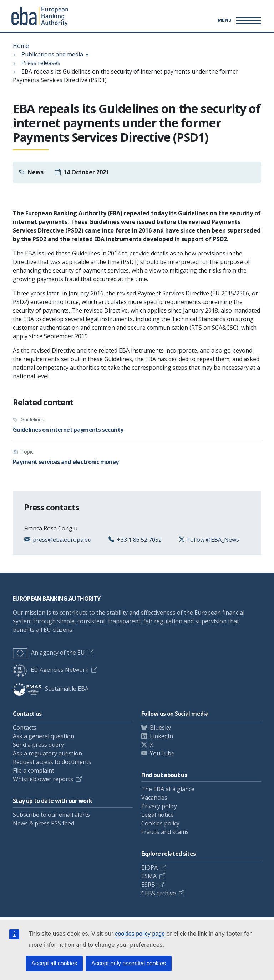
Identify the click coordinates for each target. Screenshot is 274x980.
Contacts (25, 727)
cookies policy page (140, 934)
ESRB (148, 885)
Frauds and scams (165, 832)
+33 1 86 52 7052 (139, 540)
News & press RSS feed (44, 823)
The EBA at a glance (168, 789)
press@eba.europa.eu (62, 540)
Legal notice (158, 815)
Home (21, 46)
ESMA (149, 876)
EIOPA (149, 867)
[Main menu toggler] (239, 20)
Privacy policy (159, 806)
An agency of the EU (49, 652)
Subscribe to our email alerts (51, 815)
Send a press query (38, 745)
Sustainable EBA (51, 689)
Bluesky (160, 727)
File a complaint (34, 770)
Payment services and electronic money (66, 462)
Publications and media (52, 54)
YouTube (162, 753)
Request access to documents (52, 762)
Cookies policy (160, 823)
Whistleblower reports (43, 779)
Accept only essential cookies (129, 963)
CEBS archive (159, 893)
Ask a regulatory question (47, 753)
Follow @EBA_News (213, 540)
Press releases (41, 63)
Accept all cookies (54, 963)
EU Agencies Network (51, 670)
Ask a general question (44, 736)
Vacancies (154, 797)
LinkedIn (161, 736)
